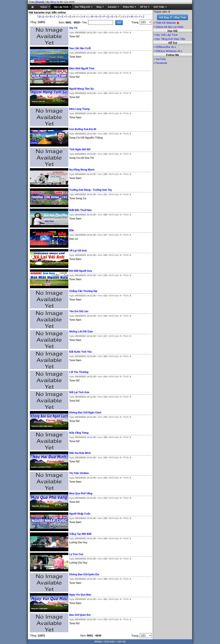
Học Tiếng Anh (83, 7)
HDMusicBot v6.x (166, 47)
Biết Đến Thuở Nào (81, 210)
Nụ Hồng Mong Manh (82, 170)
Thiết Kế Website (168, 23)
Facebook (161, 63)
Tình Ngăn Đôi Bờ (80, 149)
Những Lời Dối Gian (81, 332)
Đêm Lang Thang (79, 109)
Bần (72, 230)
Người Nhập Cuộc (80, 514)
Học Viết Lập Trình (167, 35)
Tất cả (41, 17)
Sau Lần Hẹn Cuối (80, 48)
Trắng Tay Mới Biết (80, 534)
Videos (44, 7)
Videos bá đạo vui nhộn (169, 27)
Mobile (98, 642)
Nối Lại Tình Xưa (79, 392)
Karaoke (112, 7)
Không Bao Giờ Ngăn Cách (85, 413)
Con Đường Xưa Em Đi (83, 129)
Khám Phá (128, 7)
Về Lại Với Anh (78, 251)
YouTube (161, 59)
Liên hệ (121, 642)
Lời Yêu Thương (79, 372)
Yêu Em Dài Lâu (79, 311)
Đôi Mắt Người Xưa (81, 271)
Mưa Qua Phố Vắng (81, 493)
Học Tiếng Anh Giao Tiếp (170, 39)
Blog (99, 7)
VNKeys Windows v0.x (169, 51)
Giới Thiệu (159, 7)
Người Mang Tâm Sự (81, 89)
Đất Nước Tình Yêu (81, 352)
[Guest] (40, 2)
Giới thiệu (110, 642)
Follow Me (173, 55)
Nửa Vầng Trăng (79, 433)
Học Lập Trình (61, 7)
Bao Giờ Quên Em (80, 615)
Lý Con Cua (76, 554)
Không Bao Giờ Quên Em (84, 574)
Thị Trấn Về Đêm (79, 473)
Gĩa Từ (73, 28)
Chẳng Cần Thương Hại (83, 291)
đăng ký (55, 2)
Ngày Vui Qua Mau (80, 595)
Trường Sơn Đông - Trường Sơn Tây (91, 190)
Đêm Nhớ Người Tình (82, 68)
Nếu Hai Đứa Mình (80, 453)
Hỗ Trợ (144, 7)
